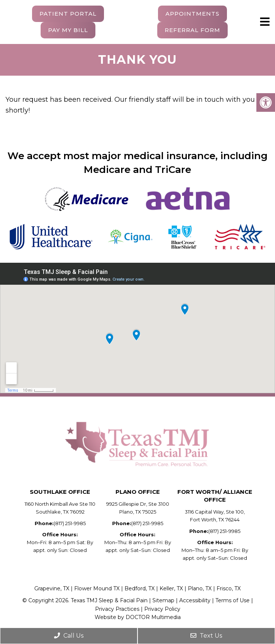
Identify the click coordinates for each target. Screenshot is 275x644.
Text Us (206, 636)
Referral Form (192, 30)
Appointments (192, 14)
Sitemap (163, 600)
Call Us (69, 636)
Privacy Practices (117, 609)
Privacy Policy (162, 609)
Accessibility (196, 600)
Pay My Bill (68, 30)
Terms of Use (233, 600)
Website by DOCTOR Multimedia (138, 617)
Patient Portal (68, 14)
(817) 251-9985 (70, 523)
